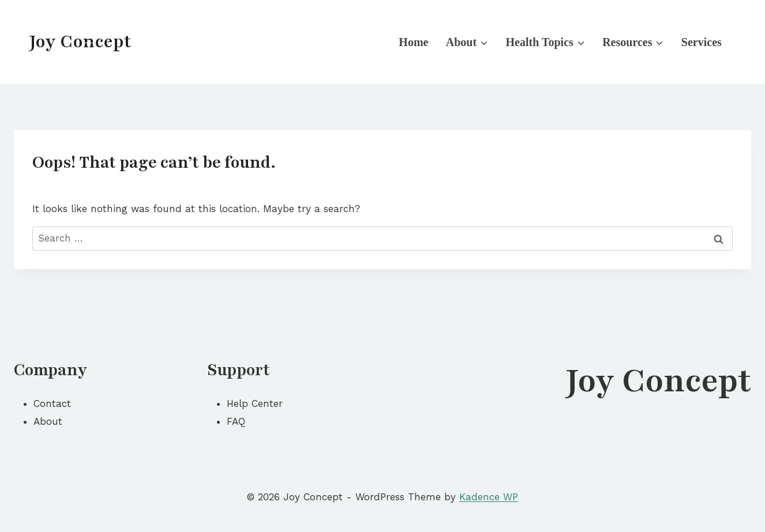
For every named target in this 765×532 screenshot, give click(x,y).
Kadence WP (489, 497)
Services (702, 42)
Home (413, 42)
